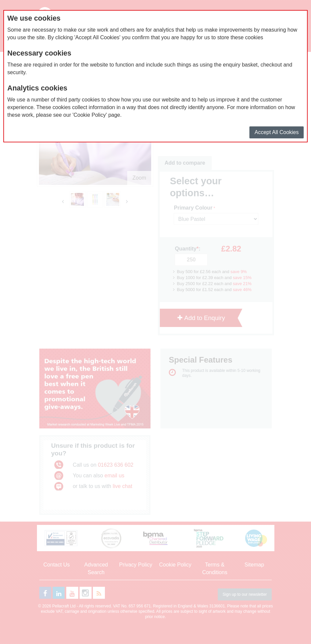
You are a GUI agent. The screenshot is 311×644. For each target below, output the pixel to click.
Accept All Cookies (277, 132)
